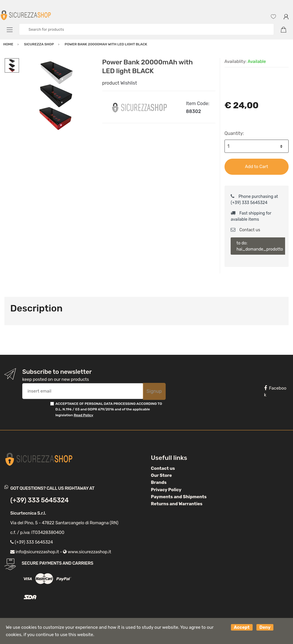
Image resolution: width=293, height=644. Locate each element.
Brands (159, 482)
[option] (56, 95)
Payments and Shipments (179, 497)
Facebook (275, 392)
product (111, 83)
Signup (154, 391)
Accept (242, 627)
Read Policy (84, 415)
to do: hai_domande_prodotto (260, 246)
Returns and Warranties (177, 504)
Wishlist (129, 83)
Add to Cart (257, 167)
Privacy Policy (166, 490)
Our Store (162, 475)
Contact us (245, 230)
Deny (265, 627)
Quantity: (234, 133)
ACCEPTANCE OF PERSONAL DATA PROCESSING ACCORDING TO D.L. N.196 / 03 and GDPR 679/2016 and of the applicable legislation (109, 409)
